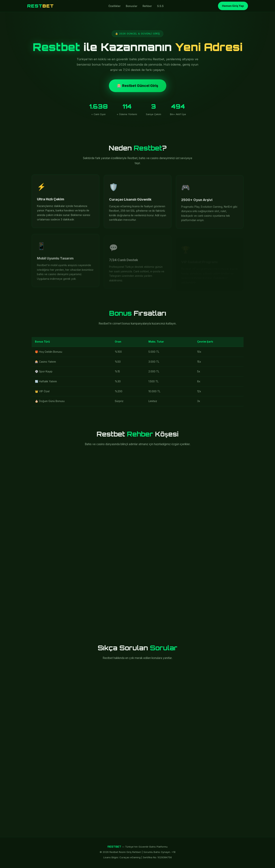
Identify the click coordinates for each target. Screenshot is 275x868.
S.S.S (160, 6)
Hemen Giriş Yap (233, 6)
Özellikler (115, 6)
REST (41, 6)
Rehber (147, 6)
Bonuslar (132, 6)
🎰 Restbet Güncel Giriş (138, 86)
